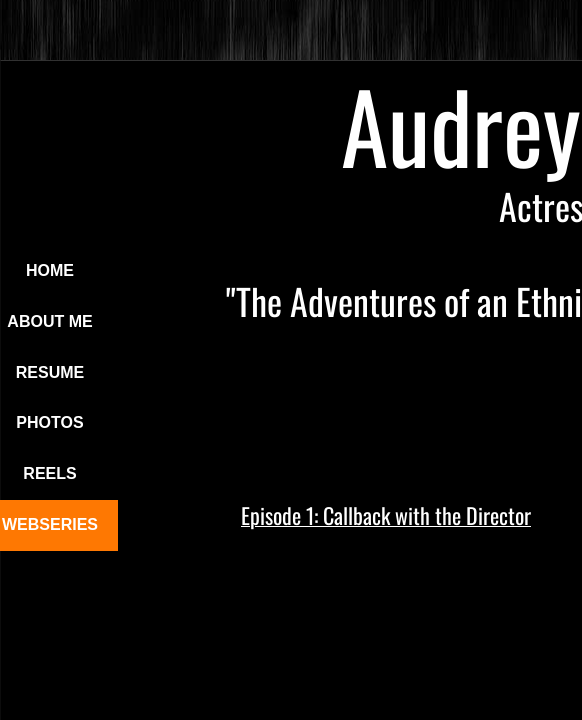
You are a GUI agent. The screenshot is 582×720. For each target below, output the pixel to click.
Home (50, 270)
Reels (49, 473)
